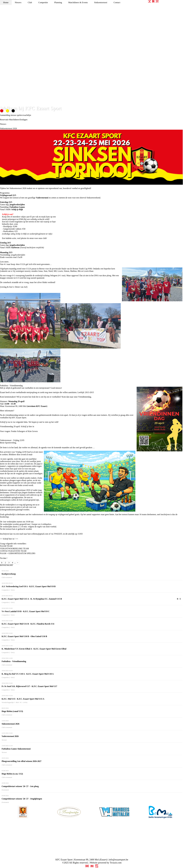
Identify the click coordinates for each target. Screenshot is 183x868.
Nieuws (18, 2)
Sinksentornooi (101, 2)
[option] (23, 812)
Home (6, 2)
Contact (117, 2)
